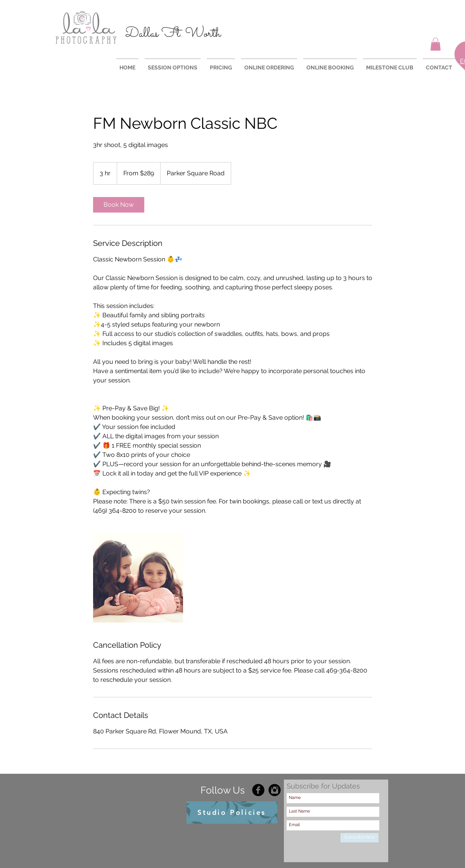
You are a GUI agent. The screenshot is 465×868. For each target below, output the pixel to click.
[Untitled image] (138, 578)
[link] (119, 205)
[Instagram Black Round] (275, 790)
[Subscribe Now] (360, 838)
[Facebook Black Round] (258, 790)
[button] (436, 44)
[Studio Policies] (232, 813)
